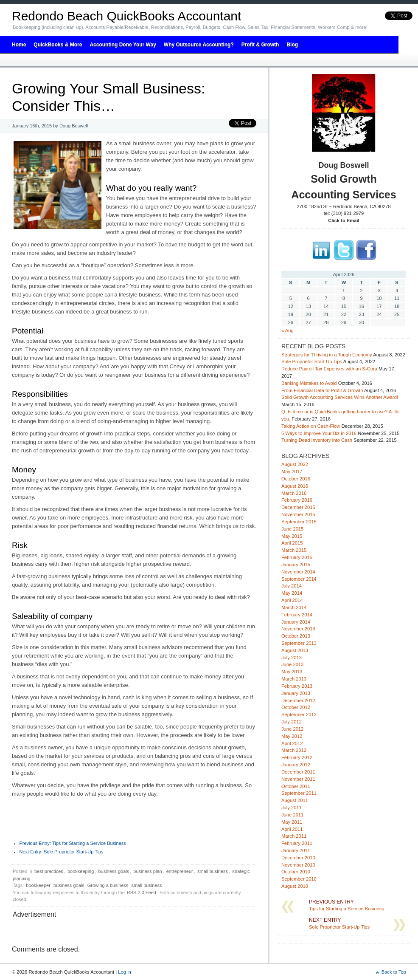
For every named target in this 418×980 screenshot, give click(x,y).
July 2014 (292, 586)
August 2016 (295, 486)
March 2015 (294, 550)
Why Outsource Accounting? (199, 45)
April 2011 (292, 829)
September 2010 (299, 879)
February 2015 (297, 557)
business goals (114, 871)
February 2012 (297, 757)
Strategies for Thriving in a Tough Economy (327, 355)
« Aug (288, 330)
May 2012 (292, 736)
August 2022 (295, 464)
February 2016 (297, 500)
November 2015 (298, 514)
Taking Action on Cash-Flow (311, 426)
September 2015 (299, 522)
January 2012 (296, 765)
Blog (292, 45)
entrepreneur (180, 871)
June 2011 (292, 815)
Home (19, 45)
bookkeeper (38, 885)
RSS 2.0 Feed (142, 892)
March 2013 (294, 679)
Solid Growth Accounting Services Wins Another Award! (340, 397)
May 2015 (292, 536)
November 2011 (298, 779)
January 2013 (296, 693)
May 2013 (292, 672)
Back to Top (394, 972)
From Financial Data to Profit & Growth (322, 390)
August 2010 (295, 886)
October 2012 (296, 707)
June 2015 (292, 529)
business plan (147, 871)
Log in (125, 972)
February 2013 (297, 686)
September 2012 (299, 715)
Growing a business (108, 885)
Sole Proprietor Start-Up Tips (62, 852)
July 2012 (292, 722)
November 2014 (298, 572)
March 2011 (294, 836)
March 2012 (294, 750)
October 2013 (296, 636)
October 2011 (296, 786)
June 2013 (292, 664)
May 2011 (292, 822)
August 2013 (295, 650)
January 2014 (296, 622)
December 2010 (298, 858)
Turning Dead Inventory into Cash (317, 440)
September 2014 (299, 579)
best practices (49, 871)
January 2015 (296, 565)
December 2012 (298, 700)
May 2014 (292, 593)
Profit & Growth (260, 45)
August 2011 (295, 800)
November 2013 (298, 629)
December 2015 (298, 507)
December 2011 (298, 772)
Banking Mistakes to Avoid (309, 383)
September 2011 (299, 793)
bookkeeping (81, 871)
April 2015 (292, 543)
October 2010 (296, 872)
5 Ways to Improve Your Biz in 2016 (319, 433)
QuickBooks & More (58, 45)
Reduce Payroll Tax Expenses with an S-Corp (329, 369)
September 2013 (299, 643)
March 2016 (294, 493)
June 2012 (292, 729)
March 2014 (294, 607)
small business (213, 871)
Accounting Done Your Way (123, 45)
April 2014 (292, 600)
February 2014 (297, 615)
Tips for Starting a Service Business (73, 843)
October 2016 (296, 479)
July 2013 (292, 658)
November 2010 (298, 865)
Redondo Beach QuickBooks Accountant (126, 16)
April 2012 (292, 743)
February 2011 (297, 843)
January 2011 (296, 850)
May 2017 (292, 472)
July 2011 (292, 808)
